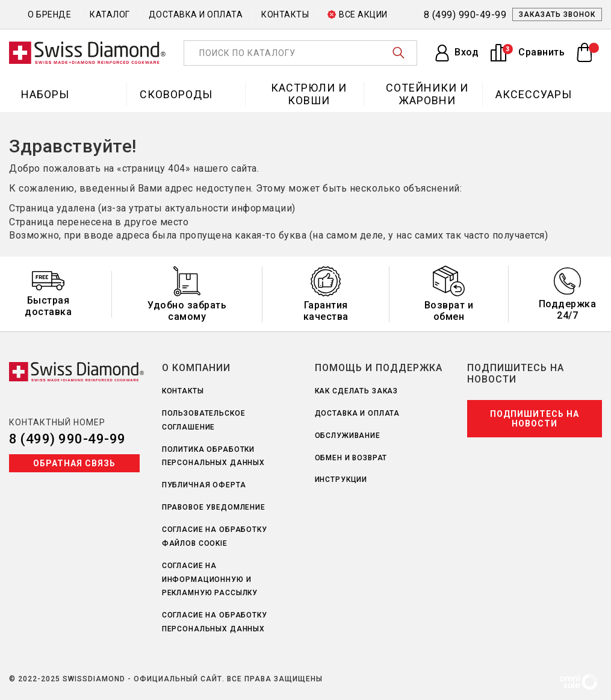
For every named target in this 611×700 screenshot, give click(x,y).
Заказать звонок (557, 14)
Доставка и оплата (196, 14)
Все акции (358, 14)
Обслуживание (348, 436)
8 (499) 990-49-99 (67, 439)
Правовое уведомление (214, 507)
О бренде (49, 14)
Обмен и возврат (351, 458)
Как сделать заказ (357, 391)
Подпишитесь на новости (535, 419)
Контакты (285, 14)
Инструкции (341, 480)
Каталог (110, 14)
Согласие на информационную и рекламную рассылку (210, 580)
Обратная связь (74, 463)
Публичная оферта (204, 485)
